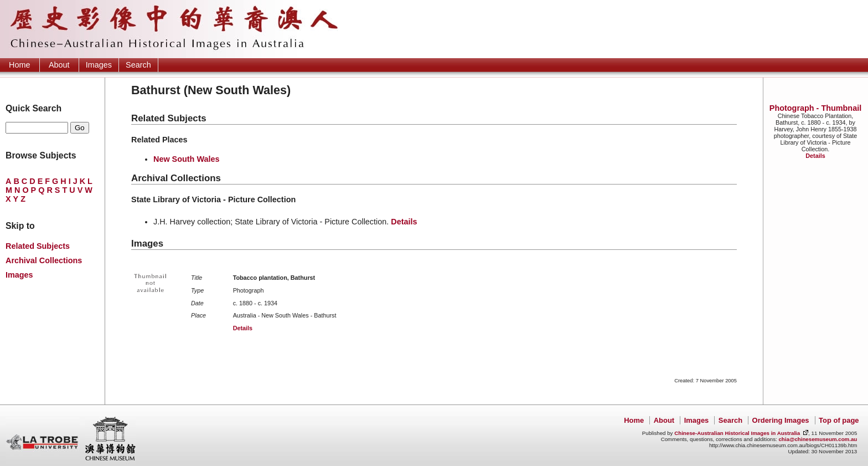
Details (815, 156)
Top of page (839, 420)
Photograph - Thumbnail (815, 108)
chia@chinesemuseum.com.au (818, 439)
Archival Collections (44, 260)
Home (19, 65)
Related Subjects (38, 246)
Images (99, 65)
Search (138, 65)
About (59, 65)
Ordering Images (781, 420)
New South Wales (186, 159)
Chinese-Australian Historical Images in (737, 433)
